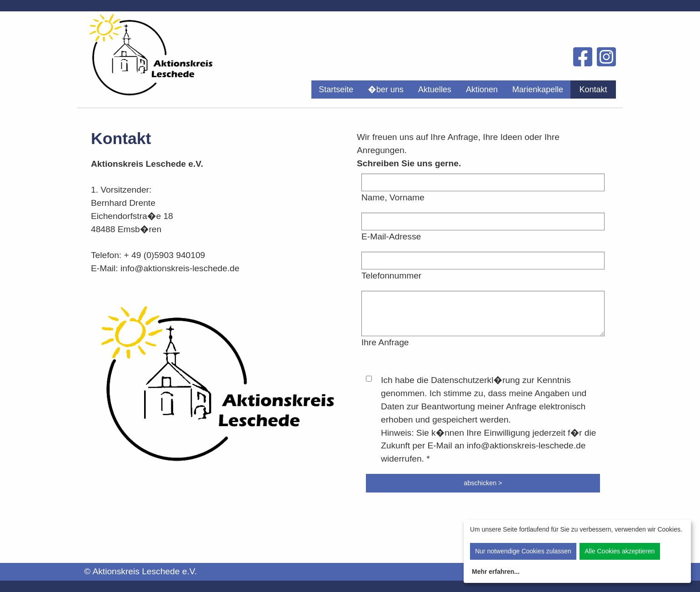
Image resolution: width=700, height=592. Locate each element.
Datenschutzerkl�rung (475, 380)
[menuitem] (336, 90)
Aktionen (482, 90)
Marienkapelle (538, 90)
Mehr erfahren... (496, 572)
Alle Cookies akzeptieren (620, 551)
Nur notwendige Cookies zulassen (523, 551)
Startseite (336, 90)
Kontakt (593, 90)
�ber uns (386, 90)
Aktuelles (435, 90)
